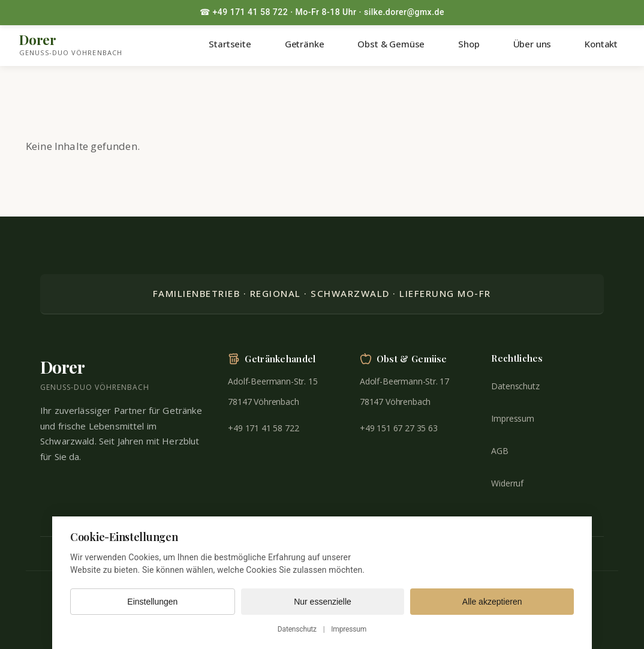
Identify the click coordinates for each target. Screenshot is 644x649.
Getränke (305, 44)
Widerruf (507, 483)
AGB (500, 451)
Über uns (532, 44)
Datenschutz (515, 386)
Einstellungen (152, 602)
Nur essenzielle (323, 602)
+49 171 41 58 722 (263, 428)
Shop (469, 44)
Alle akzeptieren (492, 602)
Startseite (230, 44)
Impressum (512, 418)
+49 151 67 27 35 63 (399, 428)
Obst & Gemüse (391, 44)
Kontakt (601, 44)
